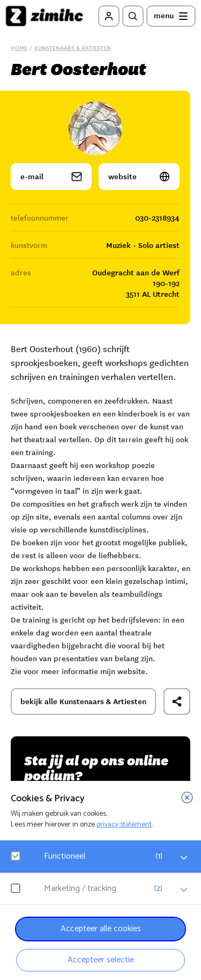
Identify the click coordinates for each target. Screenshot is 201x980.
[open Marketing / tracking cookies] (184, 890)
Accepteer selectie (101, 960)
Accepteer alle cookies (101, 929)
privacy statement (124, 825)
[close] (187, 798)
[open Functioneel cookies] (184, 858)
